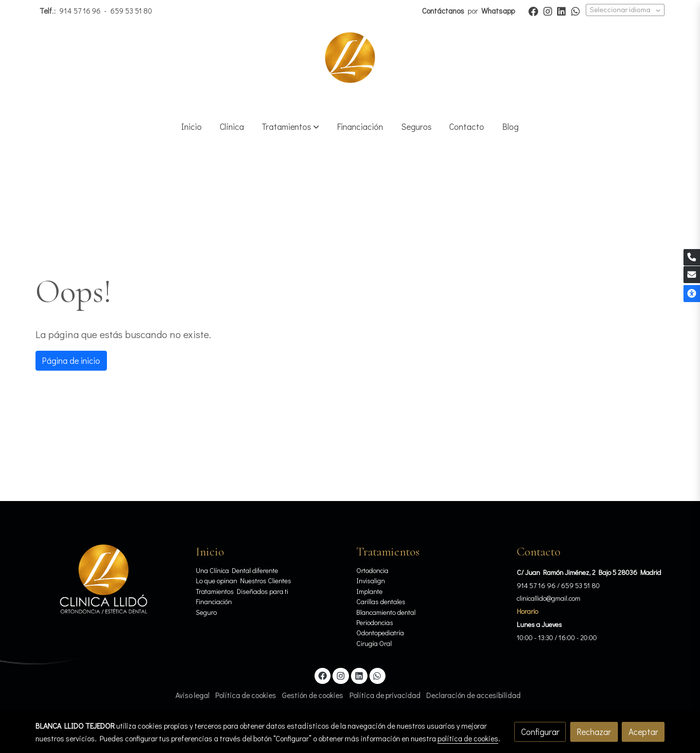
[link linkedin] (561, 11)
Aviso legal (192, 695)
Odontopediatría (380, 633)
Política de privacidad (385, 695)
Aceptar (643, 732)
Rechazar (594, 732)
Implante (369, 591)
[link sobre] (109, 579)
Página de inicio (71, 360)
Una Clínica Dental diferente (237, 570)
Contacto (539, 552)
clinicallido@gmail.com (549, 598)
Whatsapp (499, 11)
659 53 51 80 (131, 11)
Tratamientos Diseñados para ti (242, 591)
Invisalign (371, 581)
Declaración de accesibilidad (473, 695)
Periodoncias (375, 622)
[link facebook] (533, 11)
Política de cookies (246, 695)
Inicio (210, 552)
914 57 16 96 (80, 11)
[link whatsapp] (576, 11)
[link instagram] (548, 11)
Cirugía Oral (374, 643)
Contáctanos (444, 11)
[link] (350, 67)
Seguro (206, 612)
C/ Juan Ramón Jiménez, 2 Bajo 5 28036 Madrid (589, 572)
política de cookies (468, 738)
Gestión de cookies (313, 695)
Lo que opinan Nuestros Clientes (244, 581)
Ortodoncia (372, 570)
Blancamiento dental (386, 612)
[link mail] (692, 275)
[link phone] (692, 258)
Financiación (215, 601)
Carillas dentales (381, 601)
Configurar (540, 732)
